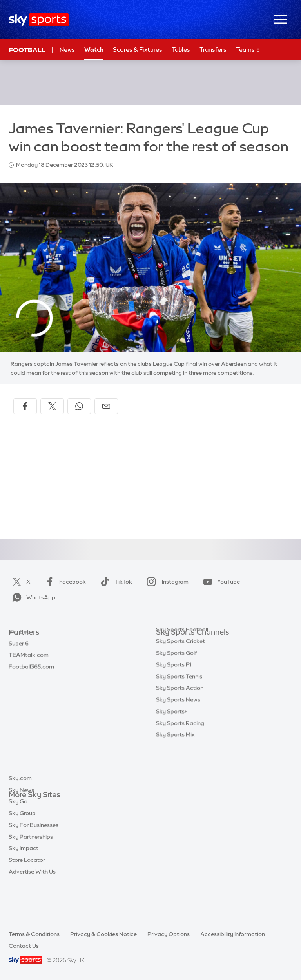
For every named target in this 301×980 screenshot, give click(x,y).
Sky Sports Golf (177, 691)
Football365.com (31, 679)
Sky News (21, 819)
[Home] (39, 20)
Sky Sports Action (180, 726)
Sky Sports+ (172, 750)
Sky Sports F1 (174, 703)
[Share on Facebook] (25, 406)
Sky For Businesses (34, 854)
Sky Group (22, 842)
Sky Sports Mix (175, 773)
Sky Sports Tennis (179, 715)
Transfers (213, 50)
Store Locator (27, 889)
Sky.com (20, 807)
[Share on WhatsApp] (79, 406)
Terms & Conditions (34, 934)
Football (27, 50)
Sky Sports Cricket (180, 679)
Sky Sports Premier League (191, 656)
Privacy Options (169, 934)
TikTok (115, 582)
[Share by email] (106, 406)
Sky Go (18, 830)
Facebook (64, 582)
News (67, 50)
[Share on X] (52, 406)
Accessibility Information (233, 934)
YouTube (220, 582)
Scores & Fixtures (138, 50)
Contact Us (24, 946)
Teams (248, 50)
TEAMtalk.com (29, 668)
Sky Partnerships (31, 865)
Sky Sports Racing (180, 761)
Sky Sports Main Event (185, 644)
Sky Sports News (178, 738)
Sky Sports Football (182, 668)
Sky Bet (19, 644)
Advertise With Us (32, 900)
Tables (181, 50)
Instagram (166, 582)
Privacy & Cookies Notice (103, 934)
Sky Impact (24, 877)
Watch (94, 50)
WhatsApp (32, 597)
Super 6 (19, 656)
